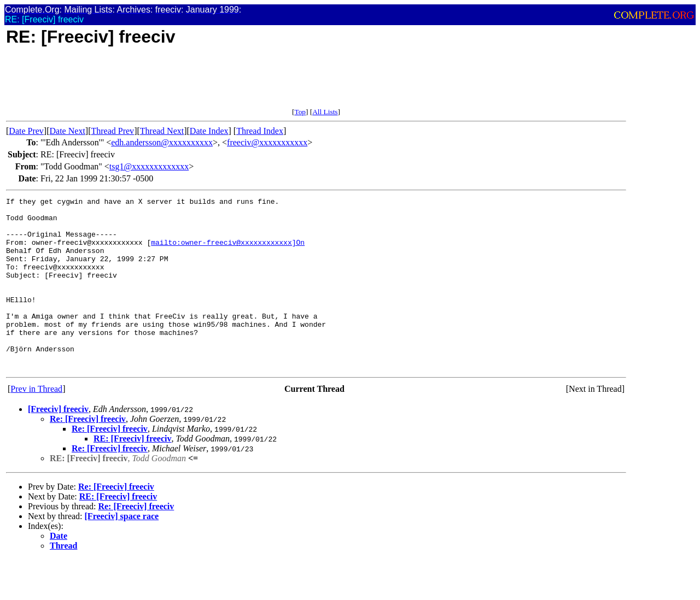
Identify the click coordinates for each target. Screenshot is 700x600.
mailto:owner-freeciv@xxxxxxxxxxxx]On (228, 252)
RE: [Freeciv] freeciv (132, 473)
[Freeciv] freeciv (58, 443)
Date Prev (26, 131)
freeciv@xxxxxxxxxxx (267, 142)
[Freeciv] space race (122, 551)
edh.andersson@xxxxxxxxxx (162, 142)
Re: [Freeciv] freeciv (88, 453)
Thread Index (260, 131)
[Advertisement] (205, 83)
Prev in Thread (36, 423)
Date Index (209, 131)
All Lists (325, 112)
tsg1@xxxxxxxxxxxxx (149, 166)
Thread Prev (112, 131)
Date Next (68, 131)
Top (300, 112)
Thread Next (162, 131)
